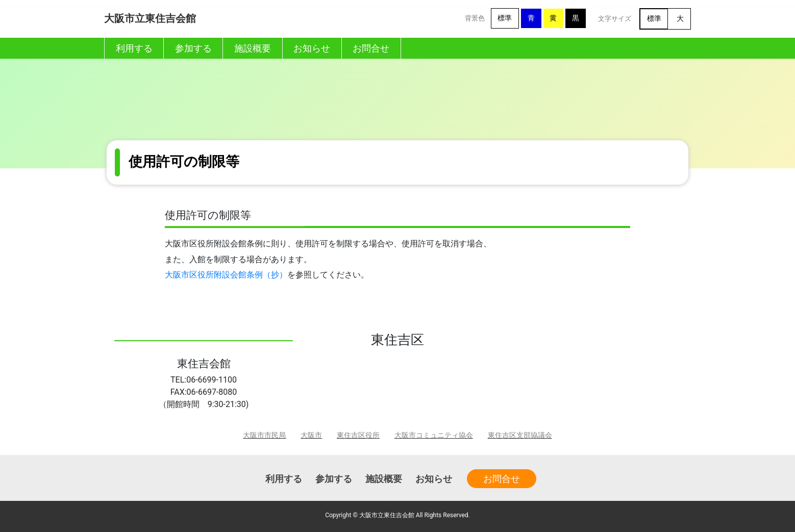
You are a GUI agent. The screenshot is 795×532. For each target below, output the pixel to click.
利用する (284, 479)
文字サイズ (615, 19)
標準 (505, 18)
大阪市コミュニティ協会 (434, 435)
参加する (334, 479)
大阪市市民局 (264, 435)
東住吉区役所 (358, 435)
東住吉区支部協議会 (520, 435)
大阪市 (311, 435)
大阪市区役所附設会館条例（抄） (226, 275)
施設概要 (384, 479)
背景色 (475, 18)
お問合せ (502, 479)
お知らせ (434, 479)
